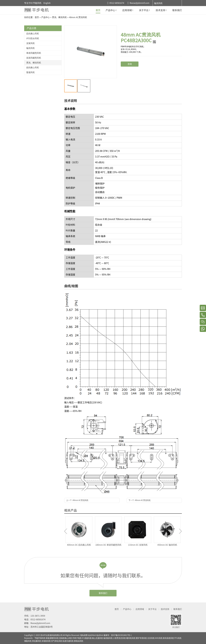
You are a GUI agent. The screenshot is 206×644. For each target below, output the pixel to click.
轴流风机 (158, 3)
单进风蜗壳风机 (34, 53)
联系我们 (103, 593)
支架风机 (30, 43)
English (47, 3)
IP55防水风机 (33, 38)
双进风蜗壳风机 (34, 58)
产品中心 (127, 609)
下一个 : (140, 500)
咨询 (130, 64)
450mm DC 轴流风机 (167, 545)
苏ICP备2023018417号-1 (121, 635)
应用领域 (140, 609)
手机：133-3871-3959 (35, 616)
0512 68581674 (117, 3)
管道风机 (30, 72)
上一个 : (77, 500)
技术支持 (165, 609)
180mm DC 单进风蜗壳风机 (108, 545)
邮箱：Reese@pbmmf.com (37, 623)
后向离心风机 (33, 34)
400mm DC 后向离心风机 (79, 545)
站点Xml (100, 635)
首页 (117, 609)
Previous (66, 531)
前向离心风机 (33, 68)
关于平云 (152, 609)
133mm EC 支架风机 (138, 545)
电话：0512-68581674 (35, 619)
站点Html (92, 635)
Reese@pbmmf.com (140, 3)
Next (180, 531)
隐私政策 (84, 635)
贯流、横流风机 (34, 63)
